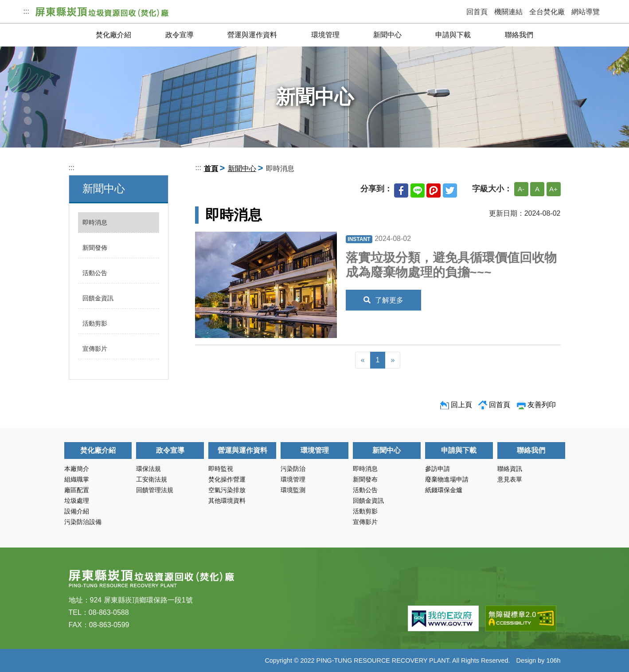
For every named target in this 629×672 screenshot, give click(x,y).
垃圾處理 (77, 501)
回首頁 (477, 12)
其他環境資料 (227, 501)
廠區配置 (77, 490)
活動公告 (95, 273)
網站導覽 (586, 12)
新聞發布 (365, 479)
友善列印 (542, 405)
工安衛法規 (152, 479)
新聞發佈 (95, 248)
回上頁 (461, 405)
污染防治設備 (83, 522)
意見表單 (510, 479)
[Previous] (363, 360)
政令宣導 (180, 35)
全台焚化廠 (547, 12)
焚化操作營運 (227, 479)
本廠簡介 (77, 469)
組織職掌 (77, 479)
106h (553, 660)
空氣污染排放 (227, 490)
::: (26, 11)
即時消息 (95, 222)
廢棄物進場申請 (447, 479)
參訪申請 (438, 469)
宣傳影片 (95, 349)
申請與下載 (453, 35)
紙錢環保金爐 (444, 490)
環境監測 (293, 490)
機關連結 (508, 12)
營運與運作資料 (252, 35)
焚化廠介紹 (113, 35)
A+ (553, 189)
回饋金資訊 (98, 298)
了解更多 (383, 300)
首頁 (211, 169)
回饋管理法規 (155, 490)
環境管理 (325, 35)
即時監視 (221, 469)
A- (521, 189)
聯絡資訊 (510, 469)
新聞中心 (387, 35)
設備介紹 (77, 511)
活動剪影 (95, 323)
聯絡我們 (519, 35)
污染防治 (293, 469)
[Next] (393, 360)
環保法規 (148, 469)
